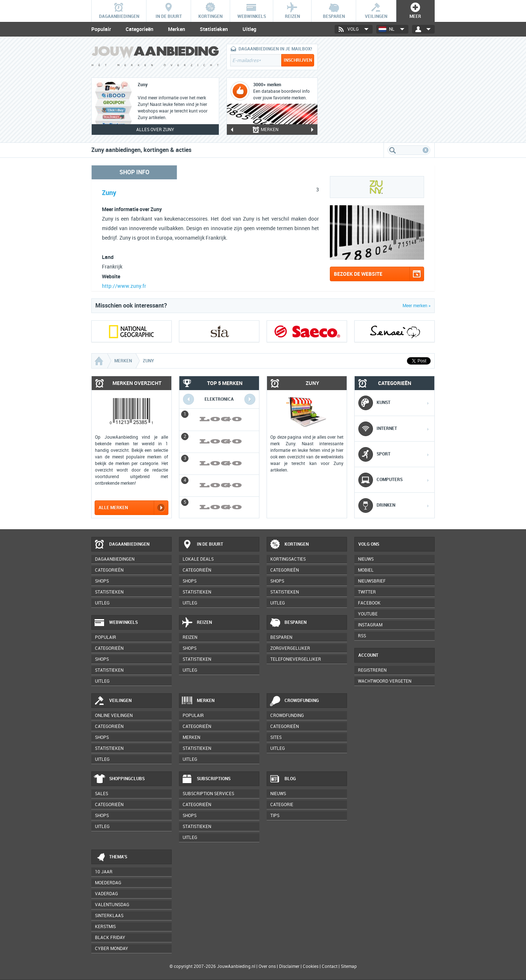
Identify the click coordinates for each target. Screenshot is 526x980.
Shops (102, 581)
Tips (275, 816)
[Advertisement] (380, 89)
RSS (362, 636)
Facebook (369, 603)
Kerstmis (105, 927)
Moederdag (108, 883)
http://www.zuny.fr (124, 286)
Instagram (370, 625)
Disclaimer (289, 966)
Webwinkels (116, 623)
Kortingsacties (288, 559)
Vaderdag (106, 894)
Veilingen (113, 701)
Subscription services (208, 794)
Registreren (372, 670)
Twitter (367, 592)
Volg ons (369, 544)
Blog (283, 779)
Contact (330, 966)
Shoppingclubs (119, 779)
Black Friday (110, 938)
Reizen (197, 623)
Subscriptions (206, 779)
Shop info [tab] (134, 172)
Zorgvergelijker (290, 648)
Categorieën (140, 29)
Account (368, 655)
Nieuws (278, 794)
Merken (177, 29)
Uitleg (249, 29)
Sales (102, 794)
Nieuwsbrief (372, 581)
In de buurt (202, 545)
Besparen (288, 623)
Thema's (110, 857)
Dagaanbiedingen (122, 545)
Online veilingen (114, 716)
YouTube (368, 614)
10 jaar (104, 872)
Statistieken (214, 29)
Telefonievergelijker (296, 659)
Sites (276, 737)
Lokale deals (198, 559)
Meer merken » (417, 306)
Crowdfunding (294, 701)
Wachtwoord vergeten (385, 681)
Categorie (282, 805)
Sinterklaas (109, 916)
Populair (101, 29)
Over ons (267, 966)
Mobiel (366, 570)
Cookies (310, 966)
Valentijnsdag (112, 905)
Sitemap (349, 966)
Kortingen (289, 545)
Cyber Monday (112, 949)
